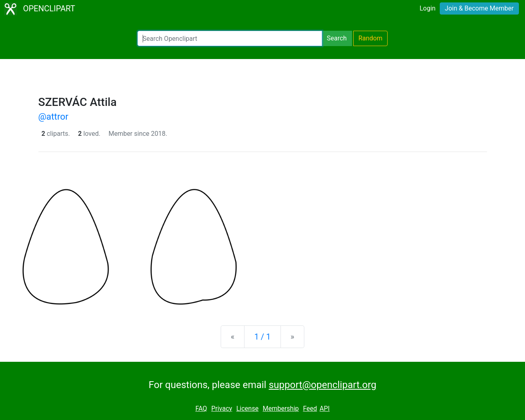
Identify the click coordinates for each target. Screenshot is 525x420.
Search (337, 38)
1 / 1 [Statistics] (262, 337)
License (248, 408)
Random (371, 38)
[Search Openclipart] (230, 38)
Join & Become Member (479, 8)
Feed (310, 408)
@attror (54, 116)
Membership (281, 408)
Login (427, 8)
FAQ (201, 408)
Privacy (222, 408)
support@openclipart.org (323, 385)
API (325, 408)
